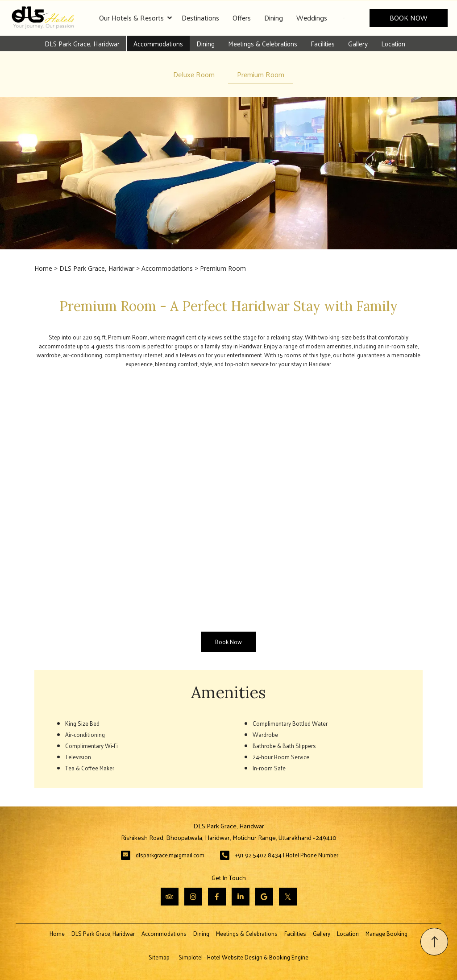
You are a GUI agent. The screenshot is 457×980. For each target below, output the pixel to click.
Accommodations (158, 43)
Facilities (323, 43)
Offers (242, 18)
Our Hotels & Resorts (135, 18)
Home (43, 268)
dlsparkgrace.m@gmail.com (170, 855)
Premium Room (261, 74)
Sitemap (159, 957)
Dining (274, 18)
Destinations (200, 18)
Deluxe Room (194, 74)
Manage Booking (386, 933)
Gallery (358, 43)
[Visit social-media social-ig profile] (193, 897)
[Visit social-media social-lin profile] (241, 897)
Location (393, 43)
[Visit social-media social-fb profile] (217, 897)
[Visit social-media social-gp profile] (264, 897)
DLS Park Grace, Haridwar (82, 43)
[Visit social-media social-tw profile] (288, 897)
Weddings (312, 18)
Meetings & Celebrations (263, 43)
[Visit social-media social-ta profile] (170, 897)
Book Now (409, 18)
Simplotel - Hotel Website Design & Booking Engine (243, 957)
